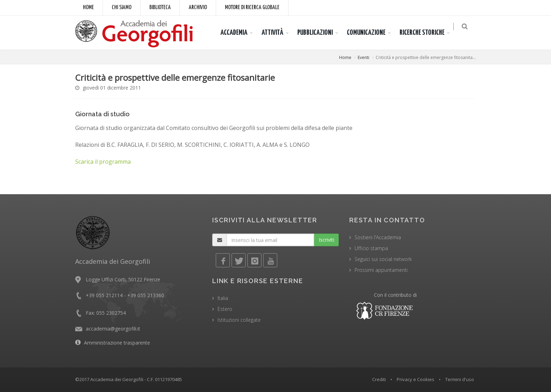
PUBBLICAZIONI (319, 33)
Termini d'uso (460, 379)
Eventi (364, 57)
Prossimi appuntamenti (381, 270)
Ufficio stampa (371, 248)
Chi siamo (122, 8)
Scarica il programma (103, 162)
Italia (223, 298)
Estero (225, 309)
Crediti (379, 379)
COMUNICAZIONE (370, 33)
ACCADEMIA (238, 33)
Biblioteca (160, 8)
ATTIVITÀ (277, 33)
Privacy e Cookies (416, 379)
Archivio (198, 8)
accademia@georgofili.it (113, 329)
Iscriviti (326, 240)
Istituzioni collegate (239, 320)
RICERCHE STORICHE (426, 33)
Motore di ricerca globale (252, 8)
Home (88, 8)
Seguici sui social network (383, 259)
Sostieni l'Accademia (378, 237)
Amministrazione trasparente (117, 343)
